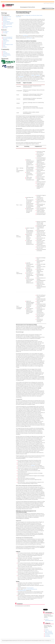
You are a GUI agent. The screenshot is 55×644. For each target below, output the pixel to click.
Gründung (47, 630)
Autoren (4, 51)
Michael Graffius (39, 15)
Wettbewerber (21, 77)
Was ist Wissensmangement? (8, 37)
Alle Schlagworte (6, 32)
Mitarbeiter (33, 465)
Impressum (52, 3)
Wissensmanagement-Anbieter (8, 45)
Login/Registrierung (6, 54)
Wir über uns (5, 53)
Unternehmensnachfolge (49, 634)
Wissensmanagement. (30, 588)
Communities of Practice (7, 17)
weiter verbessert (29, 38)
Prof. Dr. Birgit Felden (27, 15)
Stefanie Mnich (18, 17)
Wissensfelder (47, 635)
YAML (23, 641)
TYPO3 (18, 641)
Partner (4, 46)
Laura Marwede (33, 15)
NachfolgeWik (25, 36)
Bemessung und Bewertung (7, 27)
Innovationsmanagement (7, 19)
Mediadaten (5, 47)
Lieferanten (38, 75)
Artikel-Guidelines (6, 41)
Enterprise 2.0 (5, 18)
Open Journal (5, 28)
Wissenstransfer (48, 636)
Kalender (4, 43)
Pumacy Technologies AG (46, 641)
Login (45, 3)
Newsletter (5, 42)
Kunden (33, 75)
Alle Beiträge (5, 33)
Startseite (48, 3)
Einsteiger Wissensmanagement (8, 23)
